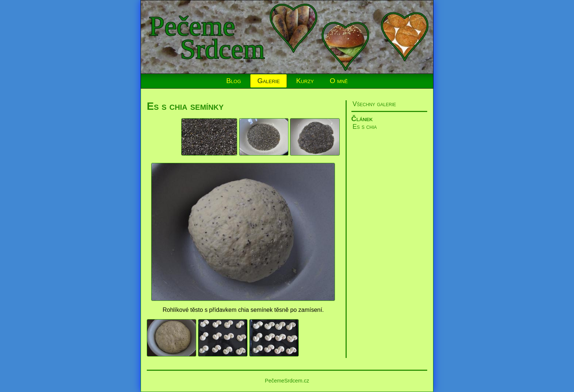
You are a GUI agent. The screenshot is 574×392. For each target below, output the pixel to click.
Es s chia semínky (185, 106)
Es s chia (365, 127)
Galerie (269, 81)
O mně (339, 81)
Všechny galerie (374, 104)
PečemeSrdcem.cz (287, 381)
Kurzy (305, 81)
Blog (234, 81)
